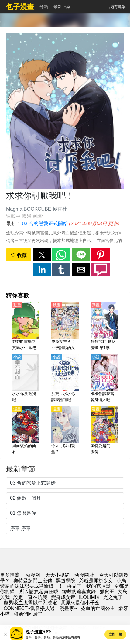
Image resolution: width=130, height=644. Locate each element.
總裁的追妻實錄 (79, 591)
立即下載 (115, 634)
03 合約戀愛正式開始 (45, 223)
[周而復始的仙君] (26, 431)
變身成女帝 (63, 597)
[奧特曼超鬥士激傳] (104, 431)
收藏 (19, 255)
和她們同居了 (28, 614)
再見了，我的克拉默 (89, 586)
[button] (42, 255)
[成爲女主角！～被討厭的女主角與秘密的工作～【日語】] (65, 327)
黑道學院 (66, 581)
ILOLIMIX (89, 597)
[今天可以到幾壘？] (65, 431)
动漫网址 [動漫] (84, 575)
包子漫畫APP (38, 632)
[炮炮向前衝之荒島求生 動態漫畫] (26, 327)
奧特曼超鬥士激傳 (33, 581)
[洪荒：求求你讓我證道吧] (65, 379)
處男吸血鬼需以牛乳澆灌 (30, 603)
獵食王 (107, 591)
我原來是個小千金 (80, 603)
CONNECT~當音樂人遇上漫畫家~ (40, 608)
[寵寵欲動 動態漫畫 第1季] (104, 327)
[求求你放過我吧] (26, 379)
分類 (44, 7)
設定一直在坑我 (30, 597)
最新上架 (62, 7)
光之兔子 (113, 597)
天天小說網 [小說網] (57, 575)
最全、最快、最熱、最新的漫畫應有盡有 (53, 637)
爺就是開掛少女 (96, 581)
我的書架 (117, 7)
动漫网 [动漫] (33, 575)
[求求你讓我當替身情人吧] (104, 379)
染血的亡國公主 (98, 608)
